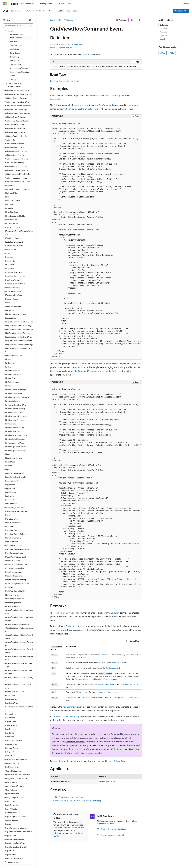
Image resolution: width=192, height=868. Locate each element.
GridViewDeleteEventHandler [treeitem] (17, 121)
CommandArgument (88, 371)
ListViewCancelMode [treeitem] (14, 393)
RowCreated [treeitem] (15, 42)
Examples (164, 28)
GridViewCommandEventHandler (65, 81)
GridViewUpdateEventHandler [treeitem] (17, 182)
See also (163, 39)
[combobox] (18, 26)
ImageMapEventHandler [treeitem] (15, 276)
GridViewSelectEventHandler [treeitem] (17, 159)
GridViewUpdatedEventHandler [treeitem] (18, 174)
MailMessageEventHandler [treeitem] (16, 511)
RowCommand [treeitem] (16, 38)
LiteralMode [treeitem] (10, 462)
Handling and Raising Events (114, 761)
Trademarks (111, 860)
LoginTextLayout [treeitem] (12, 492)
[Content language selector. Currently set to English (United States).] (15, 854)
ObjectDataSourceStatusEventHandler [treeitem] (19, 686)
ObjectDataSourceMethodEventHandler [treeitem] (19, 651)
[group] (96, 239)
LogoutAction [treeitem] (11, 500)
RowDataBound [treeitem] (16, 45)
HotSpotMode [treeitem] (11, 204)
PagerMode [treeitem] (10, 718)
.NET (59, 20)
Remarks (163, 32)
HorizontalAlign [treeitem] (12, 193)
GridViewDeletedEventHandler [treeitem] (18, 113)
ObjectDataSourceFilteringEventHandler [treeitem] (19, 637)
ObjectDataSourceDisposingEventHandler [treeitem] (19, 619)
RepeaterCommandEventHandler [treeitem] (19, 832)
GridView (88, 54)
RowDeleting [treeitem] (15, 53)
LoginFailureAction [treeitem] (13, 481)
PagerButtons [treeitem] (11, 714)
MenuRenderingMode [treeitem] (14, 553)
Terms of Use (97, 860)
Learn (52, 20)
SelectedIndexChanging (107, 684)
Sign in (186, 3)
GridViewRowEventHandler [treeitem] (16, 151)
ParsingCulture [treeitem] (11, 744)
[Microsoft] (5, 4)
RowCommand (106, 105)
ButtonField (108, 738)
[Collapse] (30, 20)
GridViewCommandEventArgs (66, 716)
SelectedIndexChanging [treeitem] (19, 72)
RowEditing (110, 668)
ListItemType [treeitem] (10, 378)
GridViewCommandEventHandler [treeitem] (19, 106)
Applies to (164, 35)
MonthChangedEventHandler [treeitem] (17, 583)
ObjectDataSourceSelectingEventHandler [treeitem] (19, 672)
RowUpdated (134, 697)
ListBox (90, 109)
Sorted (110, 692)
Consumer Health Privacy (77, 860)
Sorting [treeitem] (13, 80)
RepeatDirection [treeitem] (12, 820)
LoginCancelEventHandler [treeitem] (16, 477)
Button (115, 371)
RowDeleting (102, 663)
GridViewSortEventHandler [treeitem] (16, 166)
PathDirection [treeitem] (11, 752)
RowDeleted (117, 663)
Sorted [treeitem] (12, 76)
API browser (69, 20)
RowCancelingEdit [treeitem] (17, 34)
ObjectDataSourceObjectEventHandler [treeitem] (19, 658)
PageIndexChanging (83, 679)
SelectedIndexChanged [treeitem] (19, 68)
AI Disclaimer (9, 860)
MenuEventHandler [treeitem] (13, 523)
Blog (36, 860)
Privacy (58, 860)
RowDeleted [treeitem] (14, 49)
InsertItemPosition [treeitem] (13, 280)
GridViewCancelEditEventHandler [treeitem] (19, 94)
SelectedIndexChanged (130, 684)
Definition (164, 25)
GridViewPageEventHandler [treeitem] (16, 136)
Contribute (48, 860)
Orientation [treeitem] (10, 695)
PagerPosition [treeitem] (11, 721)
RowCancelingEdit (73, 658)
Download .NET (181, 11)
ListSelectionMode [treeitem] (13, 382)
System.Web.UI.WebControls (73, 44)
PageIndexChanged (103, 679)
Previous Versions (24, 860)
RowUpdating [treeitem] (15, 64)
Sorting (100, 692)
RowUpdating (119, 697)
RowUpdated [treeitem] (15, 60)
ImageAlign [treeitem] (10, 257)
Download (55, 99)
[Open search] (179, 4)
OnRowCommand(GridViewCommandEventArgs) (78, 801)
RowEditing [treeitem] (14, 57)
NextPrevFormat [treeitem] (12, 595)
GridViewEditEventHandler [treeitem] (16, 128)
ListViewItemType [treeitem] (12, 431)
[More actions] (140, 20)
